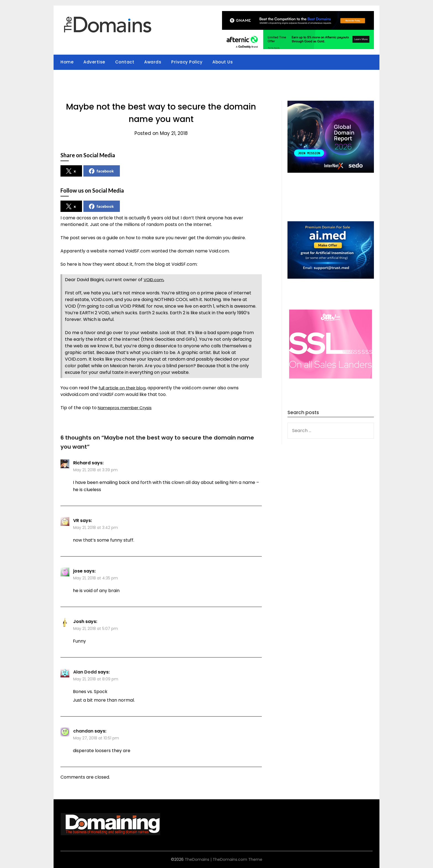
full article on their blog (124, 388)
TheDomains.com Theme (237, 859)
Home (67, 62)
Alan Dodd (85, 672)
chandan (83, 731)
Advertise (94, 62)
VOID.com (155, 280)
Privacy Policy (187, 62)
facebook (101, 171)
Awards (153, 62)
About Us (223, 62)
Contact (125, 62)
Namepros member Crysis (126, 408)
